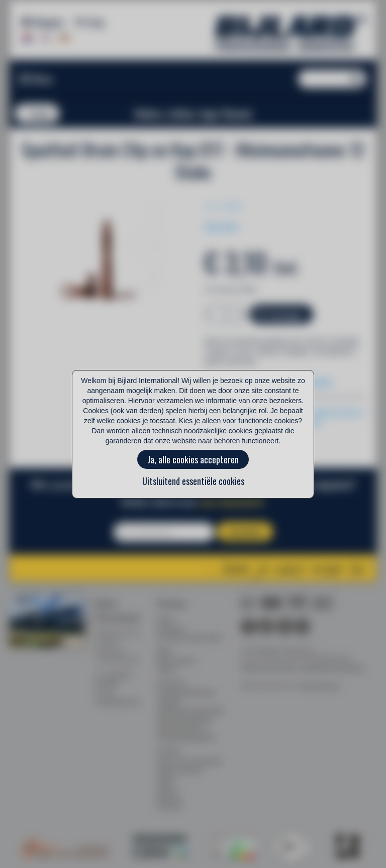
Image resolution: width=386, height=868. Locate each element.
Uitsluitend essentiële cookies (193, 481)
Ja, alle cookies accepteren (193, 459)
